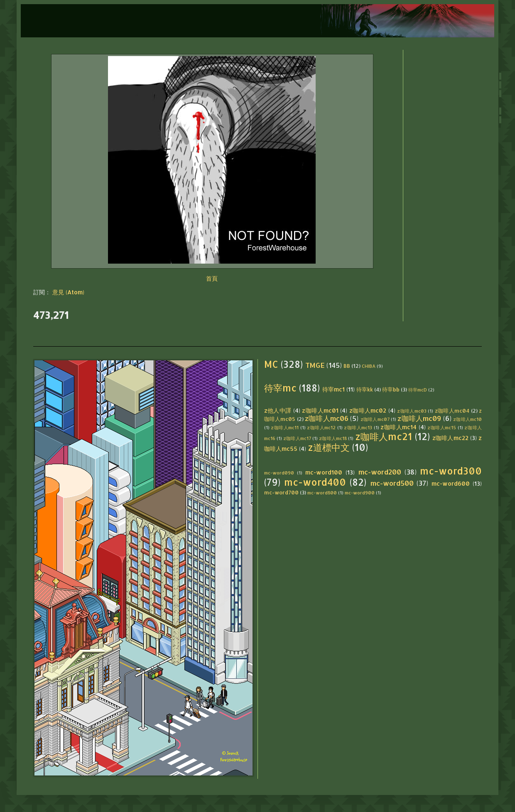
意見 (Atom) (68, 292)
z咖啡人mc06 (327, 418)
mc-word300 (451, 471)
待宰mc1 (334, 389)
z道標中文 (329, 447)
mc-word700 (281, 492)
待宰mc (280, 388)
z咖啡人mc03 (412, 411)
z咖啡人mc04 (452, 411)
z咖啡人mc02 (368, 410)
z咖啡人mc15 (442, 427)
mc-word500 (392, 483)
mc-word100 (324, 472)
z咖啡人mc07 (375, 419)
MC (271, 364)
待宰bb (391, 389)
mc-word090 (279, 473)
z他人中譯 (278, 410)
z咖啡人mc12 (321, 427)
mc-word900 (360, 493)
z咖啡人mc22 (450, 438)
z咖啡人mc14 (399, 427)
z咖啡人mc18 (333, 438)
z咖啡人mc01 (320, 410)
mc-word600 (451, 483)
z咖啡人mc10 (467, 419)
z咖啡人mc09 (419, 418)
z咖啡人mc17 (297, 438)
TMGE (315, 365)
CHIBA (369, 366)
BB (347, 366)
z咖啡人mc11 (285, 427)
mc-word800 (322, 493)
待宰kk (365, 389)
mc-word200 (380, 472)
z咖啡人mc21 (384, 437)
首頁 (212, 278)
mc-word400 (315, 482)
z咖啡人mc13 (358, 427)
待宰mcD (418, 390)
